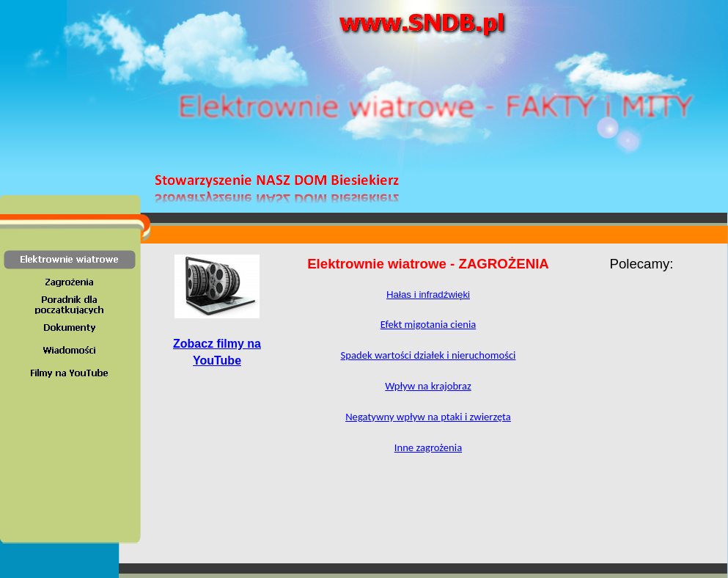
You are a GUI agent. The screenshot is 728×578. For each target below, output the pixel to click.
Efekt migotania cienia (429, 324)
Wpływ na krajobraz (428, 386)
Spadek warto (429, 355)
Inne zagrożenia (428, 447)
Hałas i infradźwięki (428, 295)
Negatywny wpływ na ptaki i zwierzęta (428, 417)
